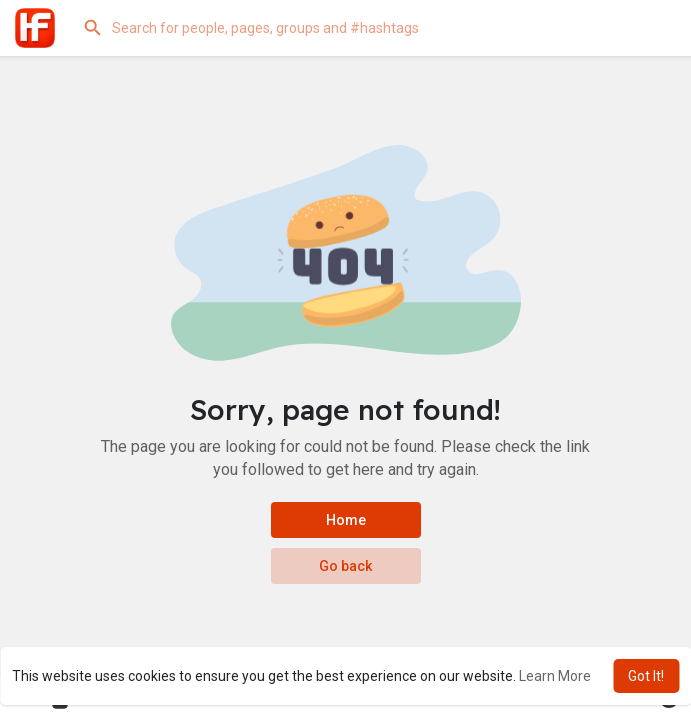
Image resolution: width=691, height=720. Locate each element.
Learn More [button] (555, 676)
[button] (370, 28)
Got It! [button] (646, 676)
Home (346, 520)
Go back (345, 566)
